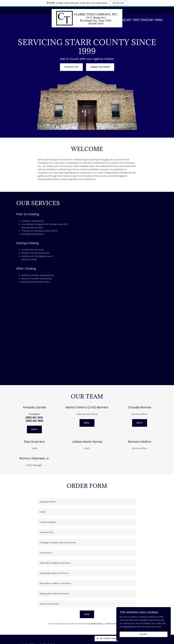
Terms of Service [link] (113, 624)
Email (34, 429)
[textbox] (87, 502)
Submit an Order (100, 67)
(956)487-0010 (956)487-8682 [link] (140, 20)
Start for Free (118, 3)
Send (87, 614)
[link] (87, 10)
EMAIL (87, 423)
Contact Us (71, 67)
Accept (144, 634)
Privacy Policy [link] (97, 624)
